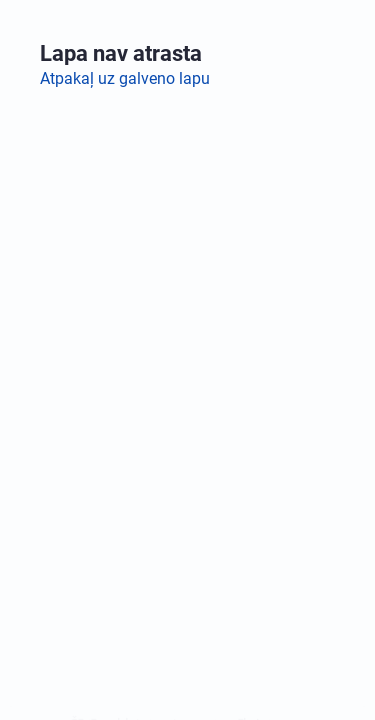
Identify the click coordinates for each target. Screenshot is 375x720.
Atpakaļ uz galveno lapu (125, 78)
